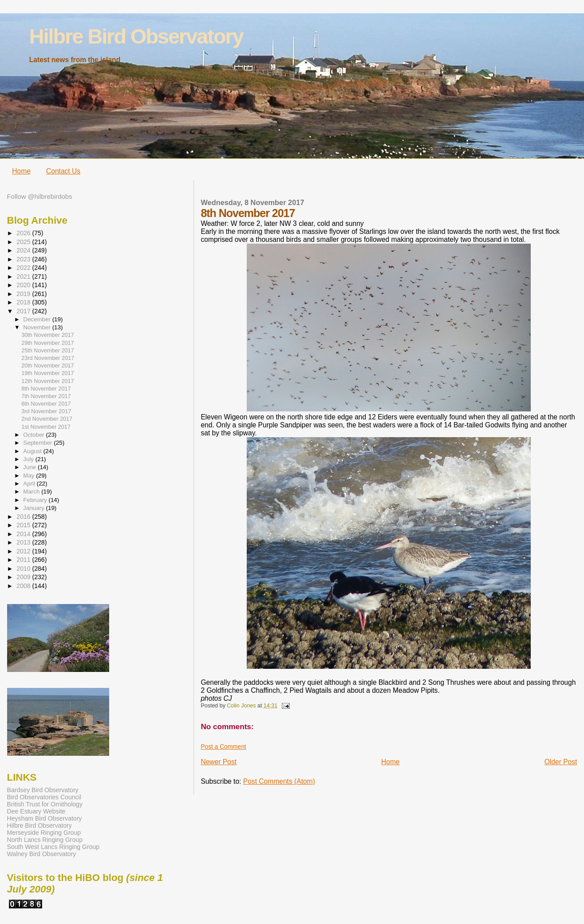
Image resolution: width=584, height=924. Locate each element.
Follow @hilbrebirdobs (40, 197)
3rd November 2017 (46, 411)
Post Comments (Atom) (279, 781)
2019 (24, 294)
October (34, 435)
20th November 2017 (48, 366)
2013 (24, 542)
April (30, 484)
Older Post (561, 762)
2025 (24, 242)
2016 (24, 517)
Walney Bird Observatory (42, 854)
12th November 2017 (48, 381)
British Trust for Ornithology (45, 804)
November (37, 327)
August (33, 451)
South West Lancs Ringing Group (53, 847)
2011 (24, 560)
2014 (24, 534)
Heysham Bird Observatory (45, 818)
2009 (24, 577)
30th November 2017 (48, 335)
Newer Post (219, 762)
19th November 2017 (48, 373)
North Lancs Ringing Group (45, 840)
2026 (24, 233)
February (36, 500)
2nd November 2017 (47, 419)
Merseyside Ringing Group (44, 833)
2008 (24, 586)
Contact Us (63, 171)
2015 (24, 525)
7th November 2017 (46, 396)
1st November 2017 (46, 427)
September (38, 443)
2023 (24, 259)
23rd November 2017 (48, 358)
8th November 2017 (46, 389)
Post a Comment (223, 747)
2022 (24, 268)
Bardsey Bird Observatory (43, 790)
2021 (24, 276)
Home (21, 171)
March (32, 492)
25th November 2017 (48, 351)
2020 (24, 285)
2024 (24, 250)
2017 (24, 311)
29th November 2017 (48, 343)
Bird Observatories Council (44, 797)
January (34, 508)
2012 (24, 551)
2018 (24, 302)
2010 (24, 569)
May (30, 476)
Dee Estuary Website (36, 811)
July (29, 459)
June (30, 467)
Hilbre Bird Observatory (136, 36)
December (37, 319)
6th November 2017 (46, 404)
